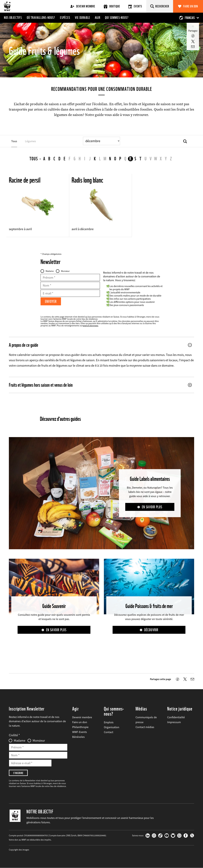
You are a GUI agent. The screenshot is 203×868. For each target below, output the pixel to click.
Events (135, 6)
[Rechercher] (160, 6)
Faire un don (191, 6)
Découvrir (151, 630)
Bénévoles (78, 737)
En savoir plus (152, 507)
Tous (34, 159)
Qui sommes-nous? (117, 18)
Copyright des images (19, 850)
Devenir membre (83, 6)
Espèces (65, 18)
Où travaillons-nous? (41, 18)
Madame (50, 271)
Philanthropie (80, 727)
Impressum (174, 722)
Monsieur (65, 271)
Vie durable (82, 18)
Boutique (112, 6)
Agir (98, 18)
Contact (109, 732)
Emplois (109, 722)
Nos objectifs (13, 18)
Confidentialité (176, 717)
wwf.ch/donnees (90, 326)
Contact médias (145, 727)
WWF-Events (80, 732)
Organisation (112, 727)
